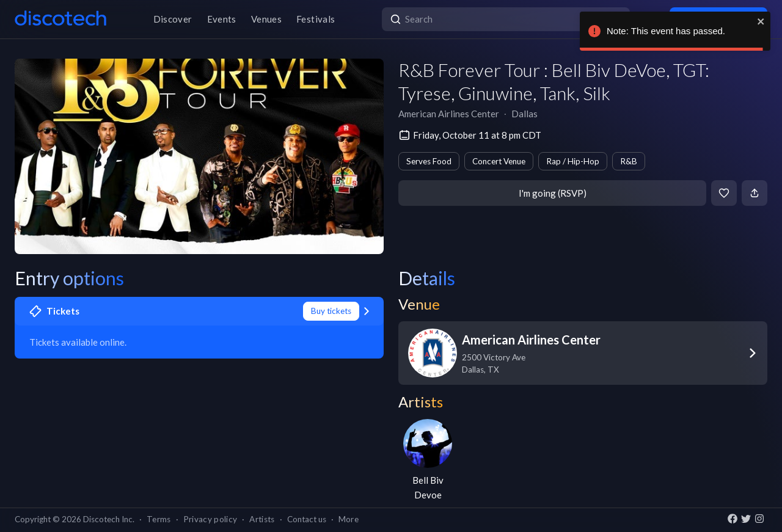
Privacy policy (210, 519)
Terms (159, 519)
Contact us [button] (307, 519)
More (349, 519)
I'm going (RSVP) (553, 193)
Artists (262, 519)
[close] (761, 21)
